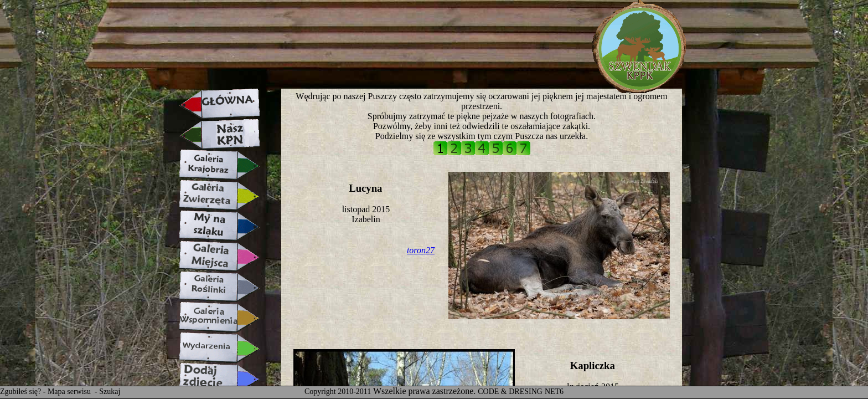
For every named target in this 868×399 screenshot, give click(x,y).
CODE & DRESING (510, 392)
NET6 (554, 392)
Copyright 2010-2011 (338, 392)
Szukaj (110, 392)
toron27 (421, 250)
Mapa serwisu (70, 392)
